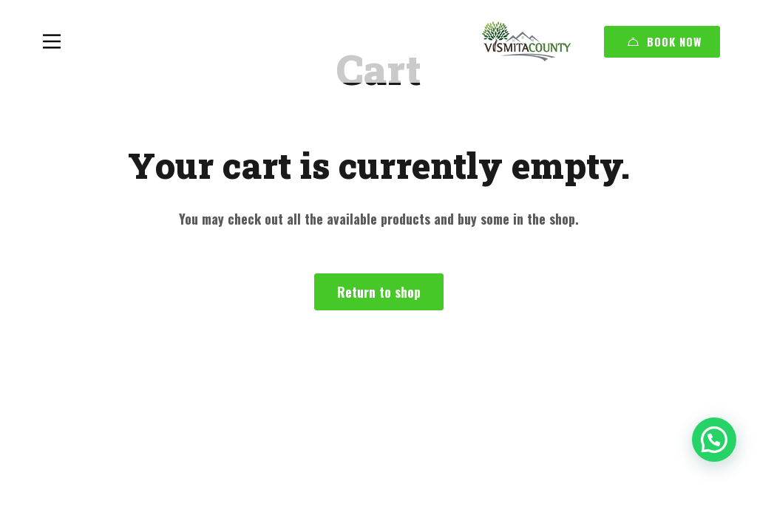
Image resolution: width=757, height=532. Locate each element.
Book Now (665, 41)
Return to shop (379, 292)
